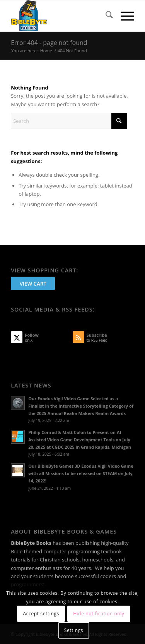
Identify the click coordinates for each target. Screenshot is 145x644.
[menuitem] (105, 16)
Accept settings (41, 614)
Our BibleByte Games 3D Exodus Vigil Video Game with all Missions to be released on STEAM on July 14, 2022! (81, 473)
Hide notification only (99, 614)
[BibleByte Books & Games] (60, 16)
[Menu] (124, 16)
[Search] (105, 16)
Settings (74, 630)
